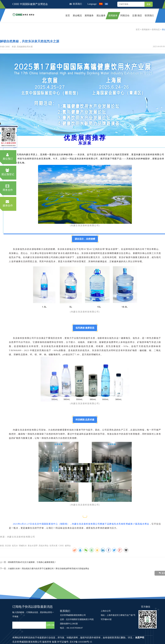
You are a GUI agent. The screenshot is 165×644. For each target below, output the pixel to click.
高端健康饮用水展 (25, 47)
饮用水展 (53, 546)
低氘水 (15, 546)
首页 (138, 30)
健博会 (68, 546)
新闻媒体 (146, 30)
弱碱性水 (23, 546)
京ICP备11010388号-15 (81, 642)
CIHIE (61, 546)
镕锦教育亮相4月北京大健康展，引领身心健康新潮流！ (32, 562)
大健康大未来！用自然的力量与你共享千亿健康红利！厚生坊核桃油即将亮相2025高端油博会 (49, 569)
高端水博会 (44, 546)
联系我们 (76, 4)
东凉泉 (8, 546)
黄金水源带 (33, 546)
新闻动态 (156, 30)
